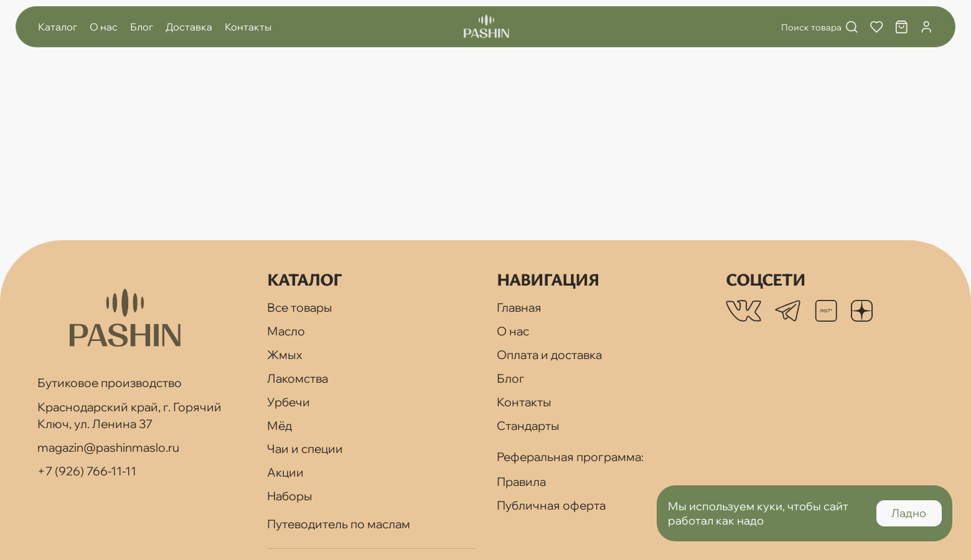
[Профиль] (926, 27)
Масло (286, 331)
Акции (285, 472)
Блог (142, 27)
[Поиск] (814, 27)
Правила (521, 482)
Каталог (58, 27)
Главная (519, 307)
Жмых (285, 355)
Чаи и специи (305, 449)
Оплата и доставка (549, 355)
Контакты (248, 27)
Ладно (909, 513)
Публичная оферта (551, 505)
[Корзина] (902, 27)
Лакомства (298, 378)
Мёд (279, 426)
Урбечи (288, 402)
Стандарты (528, 426)
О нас (104, 27)
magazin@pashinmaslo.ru (108, 447)
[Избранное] (877, 27)
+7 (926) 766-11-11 (87, 471)
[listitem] (743, 311)
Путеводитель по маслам (339, 524)
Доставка (189, 27)
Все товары (300, 307)
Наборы (290, 496)
